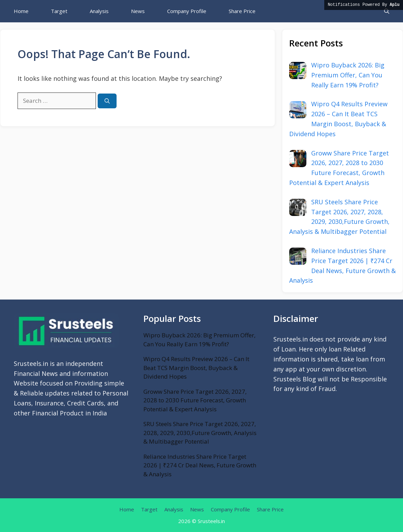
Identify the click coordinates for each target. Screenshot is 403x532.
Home (21, 11)
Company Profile (187, 11)
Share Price (242, 11)
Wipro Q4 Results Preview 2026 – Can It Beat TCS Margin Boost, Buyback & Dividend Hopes (196, 368)
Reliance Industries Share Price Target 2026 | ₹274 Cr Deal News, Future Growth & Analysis (200, 465)
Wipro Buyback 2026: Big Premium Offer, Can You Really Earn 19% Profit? (199, 340)
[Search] (107, 101)
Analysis (99, 11)
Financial (45, 413)
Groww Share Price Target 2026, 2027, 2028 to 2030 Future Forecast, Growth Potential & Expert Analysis (195, 400)
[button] (387, 11)
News (138, 11)
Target (59, 11)
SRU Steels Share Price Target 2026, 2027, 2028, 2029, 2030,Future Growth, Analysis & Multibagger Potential (200, 433)
